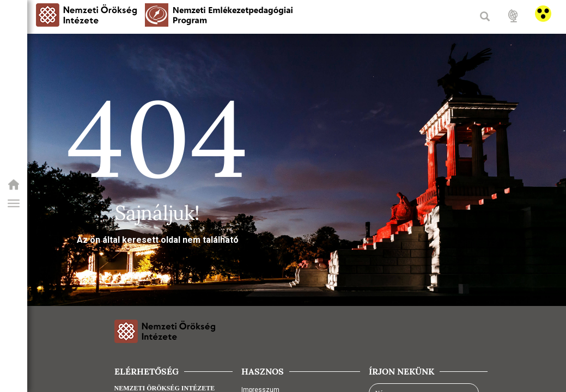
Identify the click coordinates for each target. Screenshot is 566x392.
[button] (14, 204)
